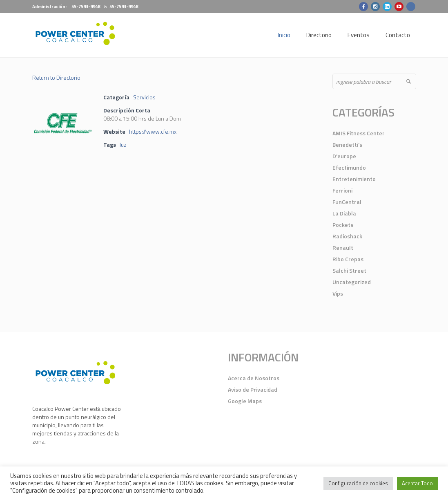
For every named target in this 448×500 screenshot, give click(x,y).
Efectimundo (349, 167)
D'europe (344, 156)
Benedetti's (347, 145)
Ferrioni (342, 190)
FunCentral (347, 202)
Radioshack (347, 236)
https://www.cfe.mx (153, 131)
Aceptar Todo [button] (417, 483)
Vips (338, 293)
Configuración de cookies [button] (358, 483)
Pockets (343, 225)
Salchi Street (349, 270)
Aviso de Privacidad (253, 389)
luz (123, 145)
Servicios (144, 97)
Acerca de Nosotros (254, 378)
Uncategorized (352, 282)
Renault (343, 248)
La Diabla (344, 213)
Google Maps (245, 401)
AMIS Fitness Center (359, 133)
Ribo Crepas (348, 259)
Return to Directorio (56, 77)
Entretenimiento (354, 179)
